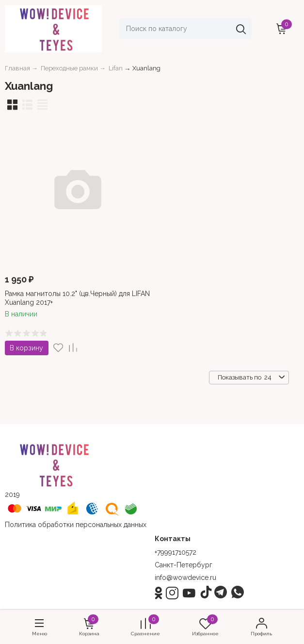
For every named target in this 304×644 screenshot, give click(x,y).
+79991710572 (176, 552)
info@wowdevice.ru (185, 578)
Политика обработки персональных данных (76, 525)
